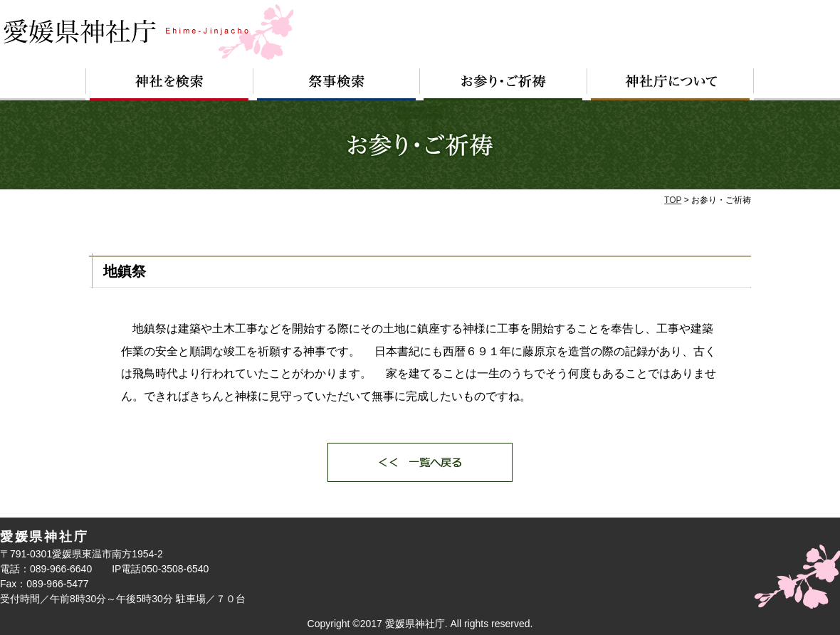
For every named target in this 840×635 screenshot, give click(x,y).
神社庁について (671, 84)
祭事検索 (337, 84)
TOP (673, 200)
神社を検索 (169, 84)
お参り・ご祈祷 (504, 84)
